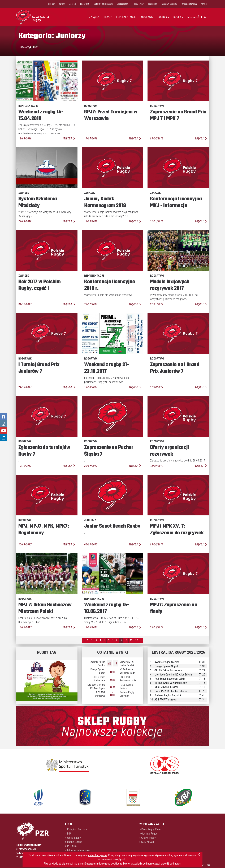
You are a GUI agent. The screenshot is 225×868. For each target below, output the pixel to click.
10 (126, 640)
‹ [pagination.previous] (84, 640)
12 (137, 640)
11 (131, 640)
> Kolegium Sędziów (76, 829)
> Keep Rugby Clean (150, 829)
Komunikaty (153, 4)
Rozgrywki (147, 17)
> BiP (68, 834)
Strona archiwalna (189, 4)
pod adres (175, 864)
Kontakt (204, 4)
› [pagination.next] (141, 640)
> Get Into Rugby (148, 834)
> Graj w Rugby (148, 838)
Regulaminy (139, 4)
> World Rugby (73, 838)
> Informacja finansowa (78, 850)
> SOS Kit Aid (147, 842)
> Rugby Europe (74, 842)
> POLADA (71, 846)
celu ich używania (98, 855)
